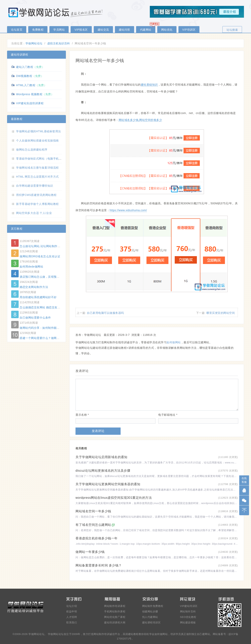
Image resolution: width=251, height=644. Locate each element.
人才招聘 (72, 617)
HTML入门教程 (26, 85)
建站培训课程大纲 (115, 623)
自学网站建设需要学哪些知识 (35, 186)
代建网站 (146, 30)
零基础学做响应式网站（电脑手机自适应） (43, 159)
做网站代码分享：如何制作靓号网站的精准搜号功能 (52, 328)
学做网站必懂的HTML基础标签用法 (39, 131)
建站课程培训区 (151, 623)
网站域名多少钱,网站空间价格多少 (140, 120)
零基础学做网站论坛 (56, 12)
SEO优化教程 (188, 617)
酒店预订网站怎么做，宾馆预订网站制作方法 (48, 277)
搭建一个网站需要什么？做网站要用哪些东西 (48, 338)
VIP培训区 (189, 30)
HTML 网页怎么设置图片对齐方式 (37, 177)
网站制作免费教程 (153, 606)
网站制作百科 (188, 612)
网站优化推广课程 (115, 617)
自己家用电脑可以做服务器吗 (105, 313)
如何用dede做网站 (31, 267)
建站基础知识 (149, 85)
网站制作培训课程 (115, 606)
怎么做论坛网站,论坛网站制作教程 (41, 246)
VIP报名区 (81, 30)
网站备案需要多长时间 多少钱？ (99, 565)
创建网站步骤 (150, 612)
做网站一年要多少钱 (90, 552)
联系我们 (72, 623)
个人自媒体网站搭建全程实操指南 (37, 141)
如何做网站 (174, 342)
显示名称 (82, 415)
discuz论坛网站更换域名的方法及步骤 (103, 471)
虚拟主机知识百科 (59, 43)
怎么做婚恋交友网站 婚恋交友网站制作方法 (47, 307)
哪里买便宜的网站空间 (221, 313)
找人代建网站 (150, 617)
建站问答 (125, 30)
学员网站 (59, 30)
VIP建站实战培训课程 (30, 103)
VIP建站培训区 (189, 606)
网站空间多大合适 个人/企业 (34, 213)
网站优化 (167, 30)
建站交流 (103, 30)
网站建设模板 (188, 623)
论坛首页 (17, 30)
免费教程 (38, 30)
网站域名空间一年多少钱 (93, 511)
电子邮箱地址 (168, 415)
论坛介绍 (72, 606)
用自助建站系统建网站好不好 (38, 297)
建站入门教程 (25, 67)
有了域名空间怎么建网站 (93, 525)
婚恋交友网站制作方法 (34, 287)
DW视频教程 (24, 76)
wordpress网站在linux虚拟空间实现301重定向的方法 (114, 498)
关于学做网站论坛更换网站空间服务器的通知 (108, 484)
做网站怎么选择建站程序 (32, 150)
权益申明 (72, 612)
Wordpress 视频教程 (29, 94)
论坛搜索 (232, 30)
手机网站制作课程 (115, 612)
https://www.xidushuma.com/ (128, 210)
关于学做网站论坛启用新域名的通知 (101, 457)
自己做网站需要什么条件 (35, 318)
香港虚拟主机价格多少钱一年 (97, 538)
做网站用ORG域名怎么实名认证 (40, 256)
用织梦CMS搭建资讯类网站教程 (36, 195)
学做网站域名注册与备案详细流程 (37, 168)
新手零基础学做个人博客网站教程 (37, 204)
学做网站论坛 (34, 43)
